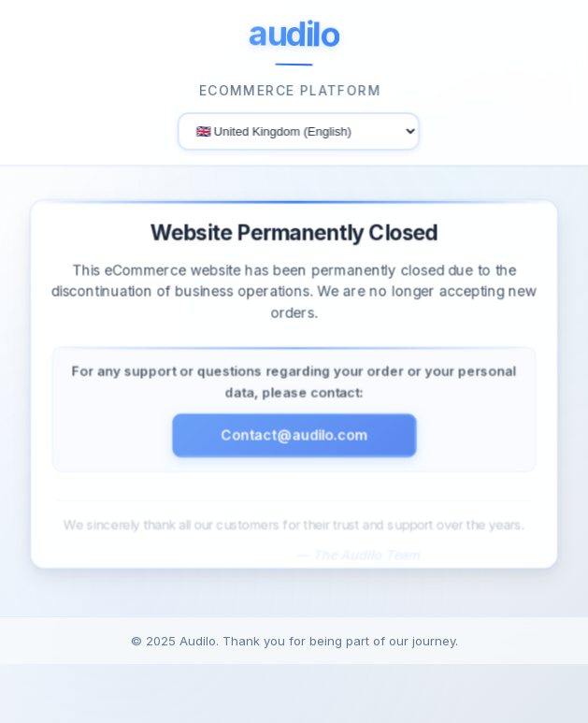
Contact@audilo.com (294, 440)
